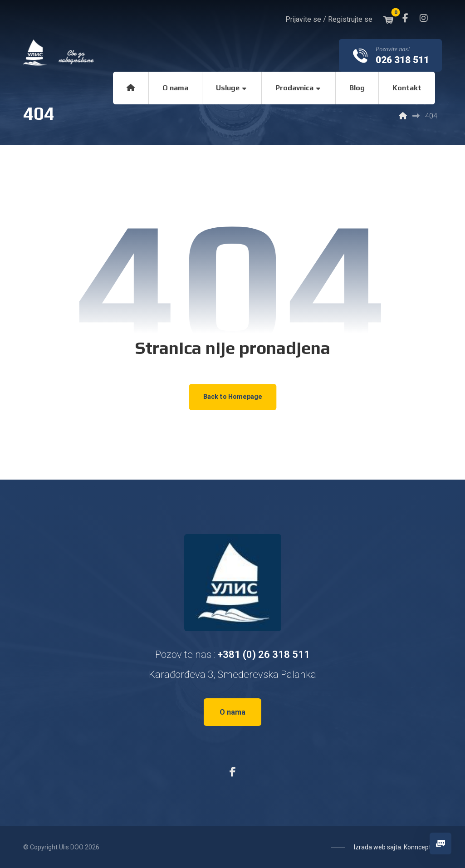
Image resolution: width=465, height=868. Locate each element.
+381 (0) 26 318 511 (264, 655)
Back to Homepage (233, 397)
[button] (406, 18)
